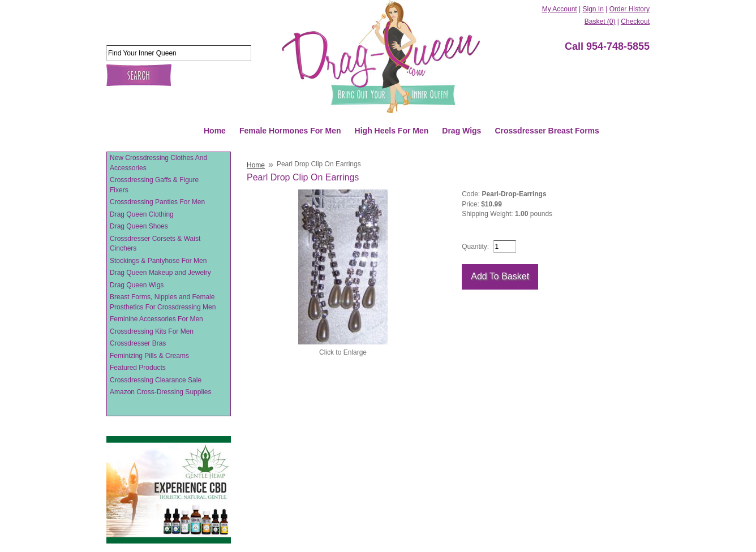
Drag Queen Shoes (139, 226)
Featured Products (138, 368)
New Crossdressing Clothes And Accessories (158, 163)
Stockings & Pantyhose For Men (158, 261)
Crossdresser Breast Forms (547, 131)
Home (215, 131)
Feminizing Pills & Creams (149, 356)
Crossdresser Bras (138, 343)
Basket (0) (600, 21)
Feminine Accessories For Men (156, 319)
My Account (560, 9)
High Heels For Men (392, 131)
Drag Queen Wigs (137, 285)
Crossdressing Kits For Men (152, 331)
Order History (630, 9)
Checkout (635, 21)
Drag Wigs (461, 131)
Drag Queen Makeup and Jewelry (160, 273)
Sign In (593, 9)
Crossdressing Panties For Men (157, 202)
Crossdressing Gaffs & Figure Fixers (154, 185)
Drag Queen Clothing (142, 214)
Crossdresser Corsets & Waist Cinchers (155, 244)
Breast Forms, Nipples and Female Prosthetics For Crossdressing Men (163, 302)
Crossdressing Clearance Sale (156, 380)
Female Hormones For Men (290, 131)
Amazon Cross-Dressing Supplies (160, 392)
